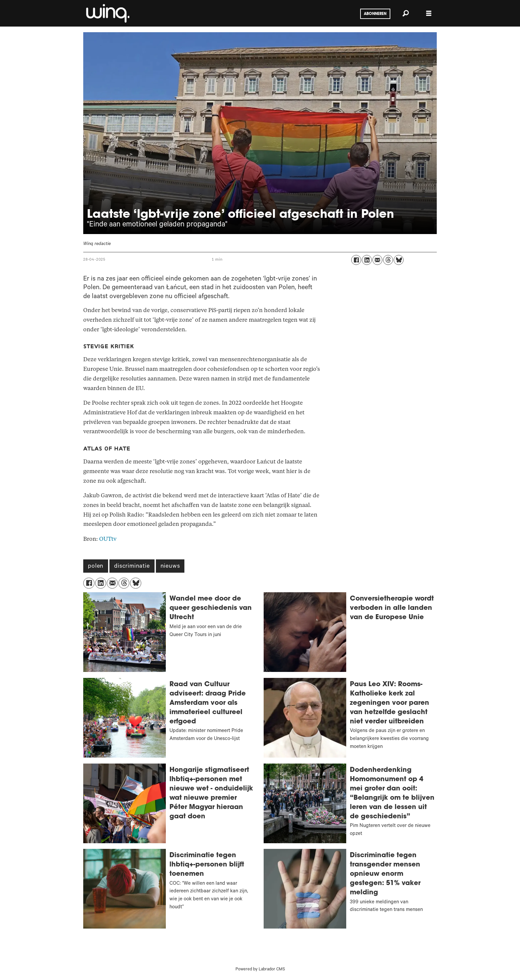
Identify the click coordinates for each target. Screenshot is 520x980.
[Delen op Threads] (388, 260)
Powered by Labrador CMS (260, 970)
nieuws (170, 567)
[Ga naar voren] (107, 13)
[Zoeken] (406, 13)
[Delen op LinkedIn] (367, 260)
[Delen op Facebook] (356, 260)
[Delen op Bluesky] (399, 260)
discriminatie (132, 567)
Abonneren (375, 14)
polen (96, 567)
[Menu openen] (429, 13)
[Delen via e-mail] (377, 260)
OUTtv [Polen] (108, 539)
